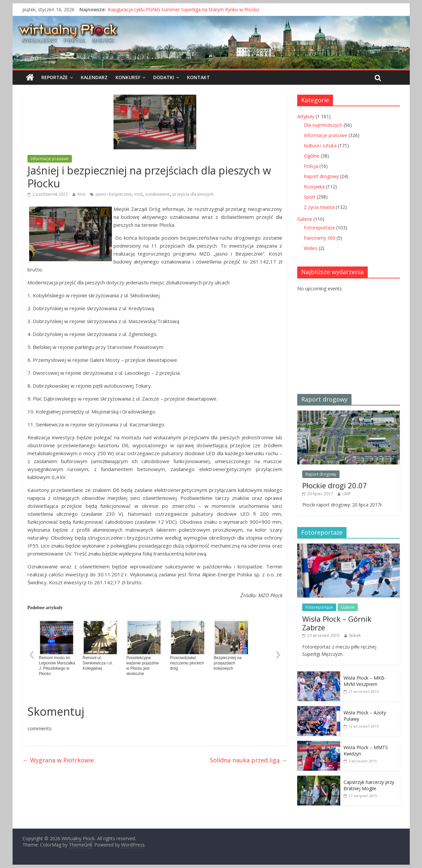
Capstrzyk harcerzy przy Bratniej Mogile (369, 785)
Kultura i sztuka (320, 145)
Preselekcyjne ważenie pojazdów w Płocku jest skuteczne (144, 648)
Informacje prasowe (50, 159)
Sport (310, 197)
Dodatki (164, 77)
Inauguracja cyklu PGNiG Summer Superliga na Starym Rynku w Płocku (183, 9)
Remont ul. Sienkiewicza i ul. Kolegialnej (100, 645)
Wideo (311, 248)
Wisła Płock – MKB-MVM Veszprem (365, 681)
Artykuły (306, 116)
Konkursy (128, 77)
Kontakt (198, 77)
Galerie (305, 219)
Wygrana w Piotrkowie (58, 760)
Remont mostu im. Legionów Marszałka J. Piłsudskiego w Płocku (57, 648)
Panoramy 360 (320, 238)
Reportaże (55, 77)
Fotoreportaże (319, 228)
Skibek (355, 635)
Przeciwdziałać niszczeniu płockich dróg (188, 645)
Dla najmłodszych (323, 125)
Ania (81, 194)
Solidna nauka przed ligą (249, 760)
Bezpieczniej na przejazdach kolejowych (231, 645)
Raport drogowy (321, 176)
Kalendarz (94, 77)
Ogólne (312, 156)
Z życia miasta (319, 207)
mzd (138, 194)
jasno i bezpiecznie (114, 194)
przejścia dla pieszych (193, 194)
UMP (347, 494)
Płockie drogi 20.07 (335, 485)
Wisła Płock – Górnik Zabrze (337, 623)
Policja (311, 166)
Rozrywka (314, 187)
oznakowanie (157, 194)
